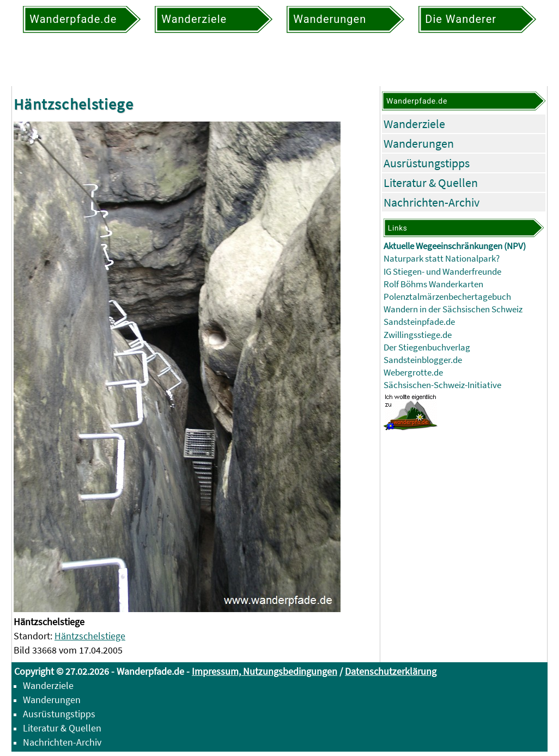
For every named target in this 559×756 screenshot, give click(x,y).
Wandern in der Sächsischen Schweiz (453, 309)
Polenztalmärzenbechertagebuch (447, 297)
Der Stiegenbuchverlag (427, 347)
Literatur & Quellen (431, 183)
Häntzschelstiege (90, 636)
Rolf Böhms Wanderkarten (433, 284)
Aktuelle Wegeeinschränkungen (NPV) (455, 246)
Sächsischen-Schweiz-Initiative (442, 385)
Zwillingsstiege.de (418, 335)
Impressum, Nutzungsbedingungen (265, 671)
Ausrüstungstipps (427, 163)
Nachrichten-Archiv (432, 202)
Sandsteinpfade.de (419, 322)
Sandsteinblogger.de (423, 360)
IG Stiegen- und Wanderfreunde (442, 272)
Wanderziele (414, 124)
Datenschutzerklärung (391, 671)
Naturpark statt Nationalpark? (442, 259)
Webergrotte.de (413, 373)
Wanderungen (419, 143)
